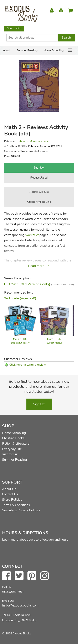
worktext (32, 235)
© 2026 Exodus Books (17, 633)
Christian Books (13, 438)
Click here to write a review (28, 365)
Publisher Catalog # (45, 146)
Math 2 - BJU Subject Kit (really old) (20, 343)
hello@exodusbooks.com (20, 605)
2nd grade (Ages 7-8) (20, 298)
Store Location (14, 28)
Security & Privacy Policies (21, 510)
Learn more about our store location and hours (35, 540)
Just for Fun (10, 454)
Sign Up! (39, 404)
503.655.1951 (13, 592)
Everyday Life (12, 449)
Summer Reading (27, 50)
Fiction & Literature (16, 444)
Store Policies (12, 500)
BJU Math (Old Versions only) (39, 284)
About (7, 50)
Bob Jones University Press (33, 141)
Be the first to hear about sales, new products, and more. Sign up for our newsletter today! (39, 386)
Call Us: (7, 587)
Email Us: (8, 601)
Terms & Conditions (16, 505)
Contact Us (10, 494)
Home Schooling (54, 50)
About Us (9, 489)
